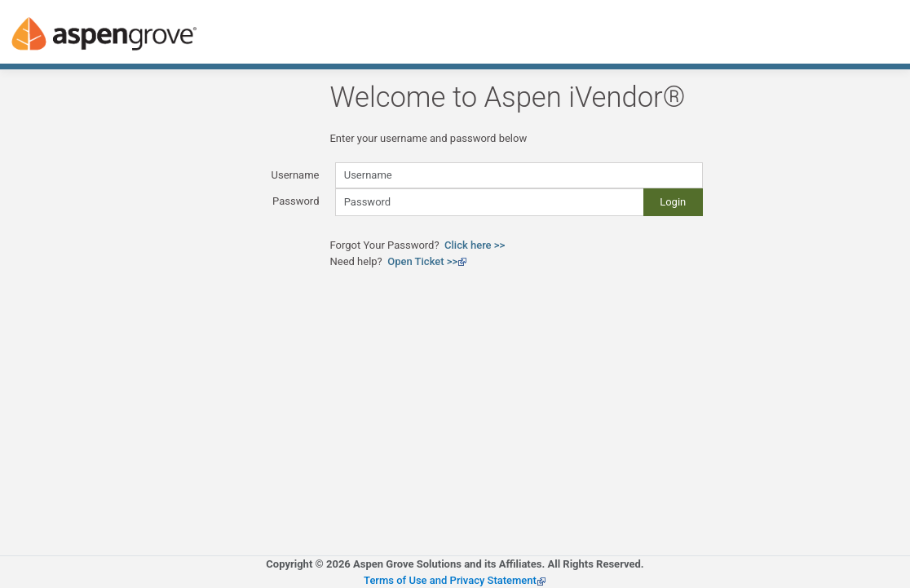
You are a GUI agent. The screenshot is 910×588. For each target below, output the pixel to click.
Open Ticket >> (427, 261)
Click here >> (475, 245)
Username (296, 175)
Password (296, 201)
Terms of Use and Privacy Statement (455, 580)
